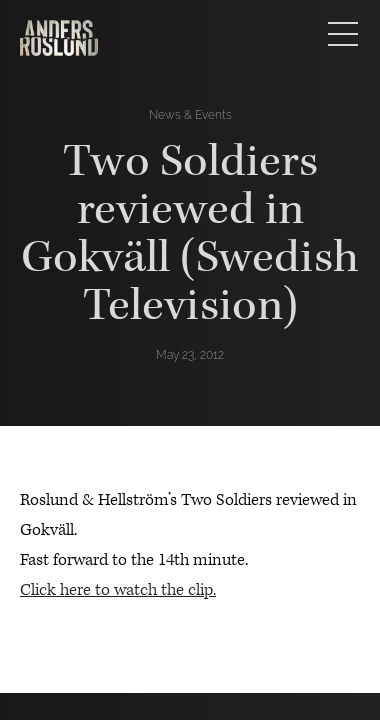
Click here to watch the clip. (118, 590)
